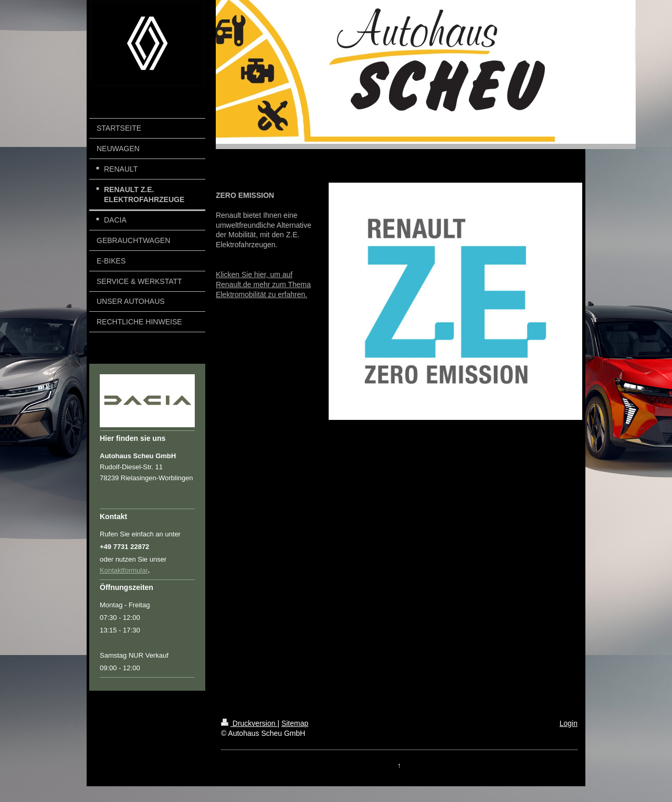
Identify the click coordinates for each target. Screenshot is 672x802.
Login (569, 723)
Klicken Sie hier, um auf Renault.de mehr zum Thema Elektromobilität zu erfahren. (263, 284)
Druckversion (249, 723)
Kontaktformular (124, 570)
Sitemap (295, 723)
